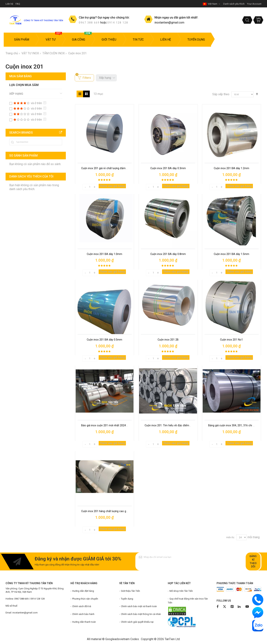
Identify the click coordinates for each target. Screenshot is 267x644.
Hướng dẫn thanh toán (84, 622)
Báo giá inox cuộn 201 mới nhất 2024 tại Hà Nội (110, 425)
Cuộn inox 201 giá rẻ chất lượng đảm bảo (106, 168)
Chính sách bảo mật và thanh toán (139, 606)
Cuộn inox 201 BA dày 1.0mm (104, 254)
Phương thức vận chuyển (85, 599)
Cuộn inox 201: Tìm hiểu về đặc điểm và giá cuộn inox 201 (180, 425)
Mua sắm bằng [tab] (20, 76)
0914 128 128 (118, 23)
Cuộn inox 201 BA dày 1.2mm (231, 168)
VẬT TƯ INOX (30, 53)
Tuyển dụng (127, 599)
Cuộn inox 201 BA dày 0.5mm (104, 340)
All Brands (61, 132)
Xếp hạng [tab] (16, 94)
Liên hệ (9, 4)
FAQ (18, 4)
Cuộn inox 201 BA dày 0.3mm (168, 168)
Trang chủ (12, 53)
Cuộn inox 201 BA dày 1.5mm (231, 254)
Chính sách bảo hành (83, 614)
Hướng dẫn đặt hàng (83, 591)
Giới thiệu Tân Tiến (130, 591)
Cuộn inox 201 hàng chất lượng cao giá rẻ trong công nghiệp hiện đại (123, 511)
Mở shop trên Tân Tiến (181, 591)
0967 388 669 (89, 23)
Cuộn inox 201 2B (168, 340)
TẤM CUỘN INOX (54, 53)
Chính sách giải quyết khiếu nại (137, 622)
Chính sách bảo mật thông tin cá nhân (141, 614)
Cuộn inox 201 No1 (231, 340)
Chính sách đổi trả (82, 606)
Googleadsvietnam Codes (122, 639)
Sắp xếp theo (221, 94)
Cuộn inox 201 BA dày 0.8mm (168, 254)
